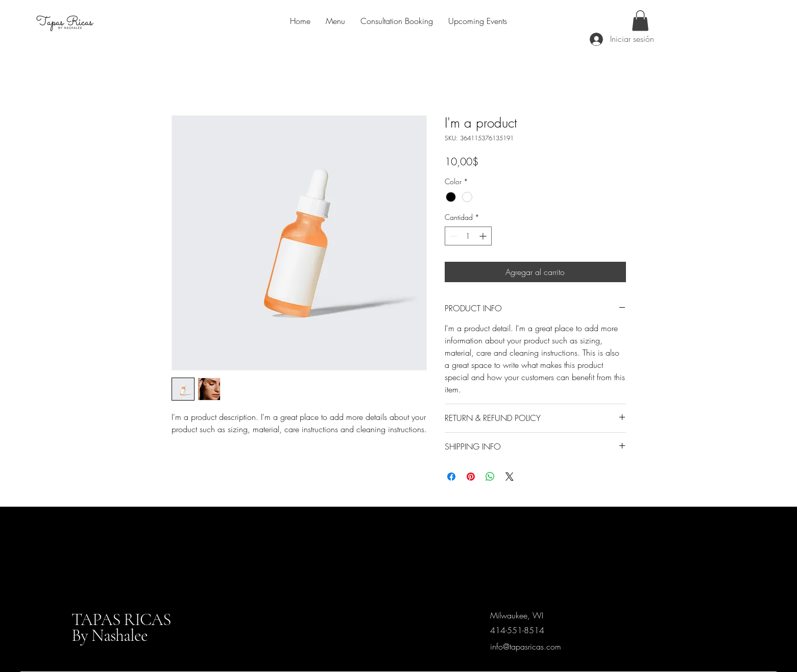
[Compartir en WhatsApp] (490, 477)
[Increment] (484, 236)
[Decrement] (453, 236)
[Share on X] (510, 477)
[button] (640, 21)
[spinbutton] (468, 236)
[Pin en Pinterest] (471, 477)
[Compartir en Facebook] (451, 477)
